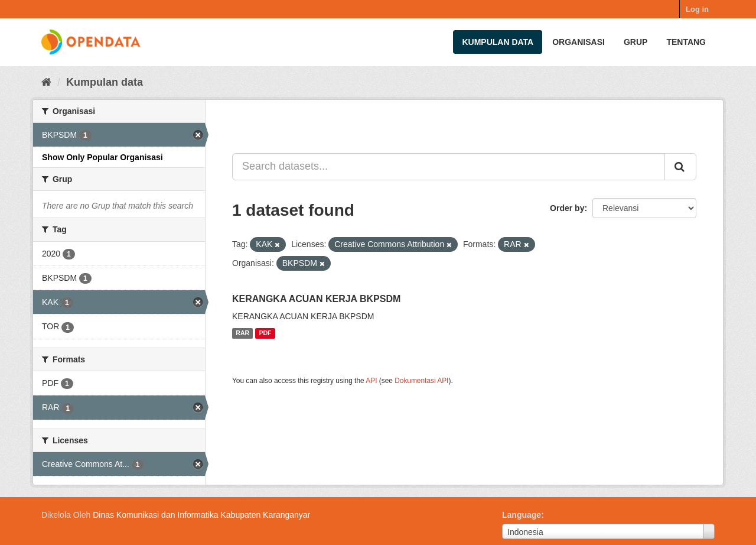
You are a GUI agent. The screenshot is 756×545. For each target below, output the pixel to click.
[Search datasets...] (449, 167)
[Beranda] (46, 82)
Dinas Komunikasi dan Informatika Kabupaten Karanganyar (201, 515)
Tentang (686, 42)
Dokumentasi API (421, 381)
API (371, 381)
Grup (636, 42)
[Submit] (680, 167)
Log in (697, 9)
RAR (242, 333)
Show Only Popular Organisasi (102, 157)
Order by (567, 208)
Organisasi (579, 42)
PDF (265, 333)
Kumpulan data (498, 42)
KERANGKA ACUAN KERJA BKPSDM (316, 299)
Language (522, 515)
